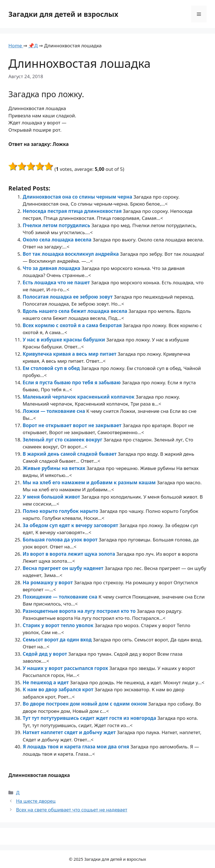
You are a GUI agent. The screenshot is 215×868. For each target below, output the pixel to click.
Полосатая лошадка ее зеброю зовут (68, 297)
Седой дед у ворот (45, 654)
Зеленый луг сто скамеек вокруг (63, 440)
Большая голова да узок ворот (61, 540)
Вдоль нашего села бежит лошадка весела (76, 311)
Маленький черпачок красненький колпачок (79, 397)
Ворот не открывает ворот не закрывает (73, 425)
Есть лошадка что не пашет (57, 282)
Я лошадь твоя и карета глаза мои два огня (77, 747)
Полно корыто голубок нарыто (61, 511)
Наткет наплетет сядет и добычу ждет (70, 732)
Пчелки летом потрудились (57, 225)
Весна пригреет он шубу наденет (64, 568)
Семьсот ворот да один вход (58, 640)
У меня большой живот (52, 497)
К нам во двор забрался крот (59, 689)
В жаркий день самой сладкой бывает (70, 454)
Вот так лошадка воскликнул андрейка (71, 254)
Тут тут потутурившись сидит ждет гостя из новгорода (90, 718)
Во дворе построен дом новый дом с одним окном (85, 704)
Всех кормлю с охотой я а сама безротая (73, 325)
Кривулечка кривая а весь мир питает (70, 354)
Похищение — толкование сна (61, 597)
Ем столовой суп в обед (52, 368)
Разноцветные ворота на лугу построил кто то (80, 611)
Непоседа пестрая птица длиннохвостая (73, 211)
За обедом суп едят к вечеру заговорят (71, 525)
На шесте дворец (36, 801)
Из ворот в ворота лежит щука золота (69, 554)
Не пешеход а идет (46, 682)
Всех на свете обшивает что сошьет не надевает (72, 810)
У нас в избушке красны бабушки (65, 340)
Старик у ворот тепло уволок (59, 625)
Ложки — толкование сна (54, 411)
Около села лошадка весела (58, 240)
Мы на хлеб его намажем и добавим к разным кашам (90, 482)
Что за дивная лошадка (52, 268)
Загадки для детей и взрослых (63, 14)
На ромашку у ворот (48, 582)
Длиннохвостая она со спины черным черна (78, 197)
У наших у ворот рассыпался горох (66, 668)
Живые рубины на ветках (55, 468)
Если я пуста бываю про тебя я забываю (72, 382)
